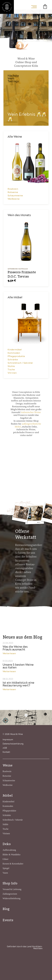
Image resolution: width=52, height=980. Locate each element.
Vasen (5, 873)
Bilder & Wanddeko (12, 855)
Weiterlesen (9, 653)
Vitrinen (12, 373)
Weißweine (14, 199)
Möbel (8, 795)
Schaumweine (15, 196)
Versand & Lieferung (12, 889)
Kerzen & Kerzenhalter (13, 864)
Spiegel (6, 868)
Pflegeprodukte (16, 356)
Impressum (8, 740)
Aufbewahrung (9, 850)
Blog (6, 909)
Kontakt (6, 752)
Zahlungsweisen (10, 894)
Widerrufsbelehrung (12, 898)
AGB (5, 748)
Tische (11, 370)
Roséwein (13, 189)
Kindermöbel (15, 350)
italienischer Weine (31, 412)
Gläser (6, 859)
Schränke (13, 360)
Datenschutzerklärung (13, 744)
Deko (7, 844)
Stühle (11, 366)
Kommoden (14, 353)
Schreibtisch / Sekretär (20, 363)
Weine (8, 765)
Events (8, 920)
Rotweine (13, 192)
